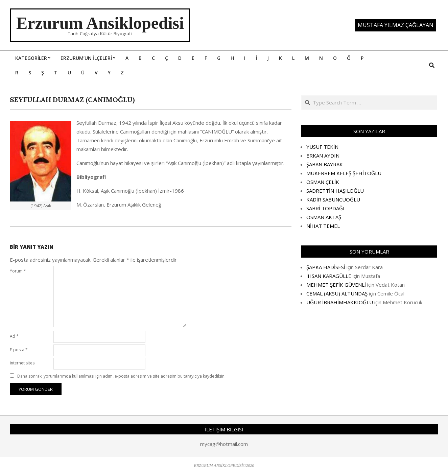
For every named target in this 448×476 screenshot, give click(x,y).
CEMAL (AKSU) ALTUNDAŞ (337, 293)
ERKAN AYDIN (323, 156)
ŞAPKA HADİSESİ (326, 267)
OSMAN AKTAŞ (324, 217)
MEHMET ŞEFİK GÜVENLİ (336, 285)
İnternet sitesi (23, 363)
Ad (14, 336)
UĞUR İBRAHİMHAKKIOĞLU (340, 302)
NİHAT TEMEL (323, 226)
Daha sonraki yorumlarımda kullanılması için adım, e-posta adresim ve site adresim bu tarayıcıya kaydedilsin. (121, 376)
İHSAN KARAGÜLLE (329, 276)
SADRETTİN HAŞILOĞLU (335, 191)
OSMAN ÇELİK (323, 182)
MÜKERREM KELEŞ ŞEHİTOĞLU (344, 173)
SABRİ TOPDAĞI (325, 208)
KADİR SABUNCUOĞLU (333, 199)
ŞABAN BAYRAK (325, 164)
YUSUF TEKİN (322, 147)
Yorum (18, 271)
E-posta (19, 350)
